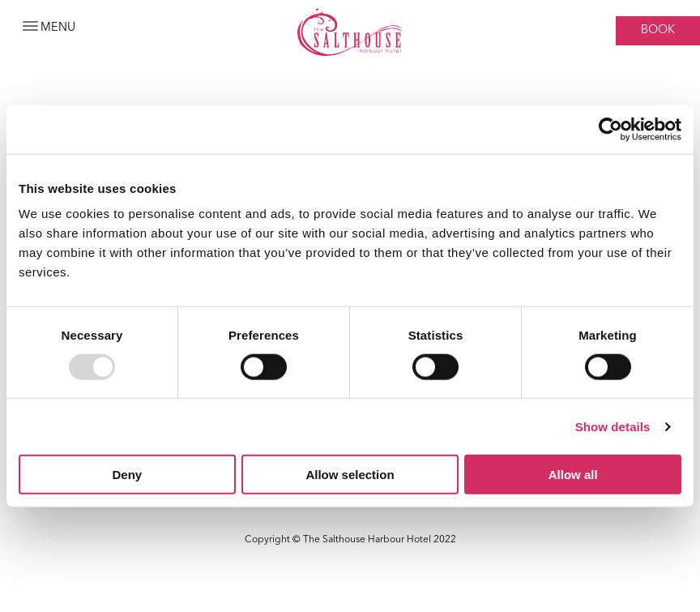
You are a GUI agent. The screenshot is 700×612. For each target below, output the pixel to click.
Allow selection (350, 475)
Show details (613, 426)
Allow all (573, 475)
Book (658, 30)
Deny (127, 475)
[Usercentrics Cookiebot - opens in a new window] (610, 129)
